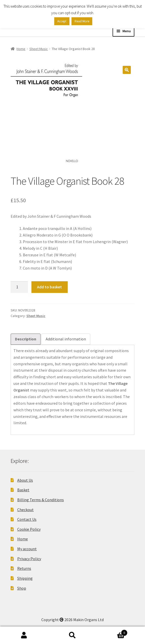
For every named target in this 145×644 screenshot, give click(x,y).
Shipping (25, 578)
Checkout (25, 510)
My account (27, 549)
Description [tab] (26, 339)
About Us (25, 480)
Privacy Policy (29, 559)
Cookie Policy (29, 529)
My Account (24, 635)
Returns (24, 568)
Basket (23, 490)
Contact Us (27, 519)
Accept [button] (62, 21)
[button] (127, 70)
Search (73, 635)
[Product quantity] (19, 287)
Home (21, 49)
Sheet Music (39, 49)
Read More (82, 21)
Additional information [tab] (66, 339)
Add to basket (49, 287)
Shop (22, 588)
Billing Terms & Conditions (41, 500)
